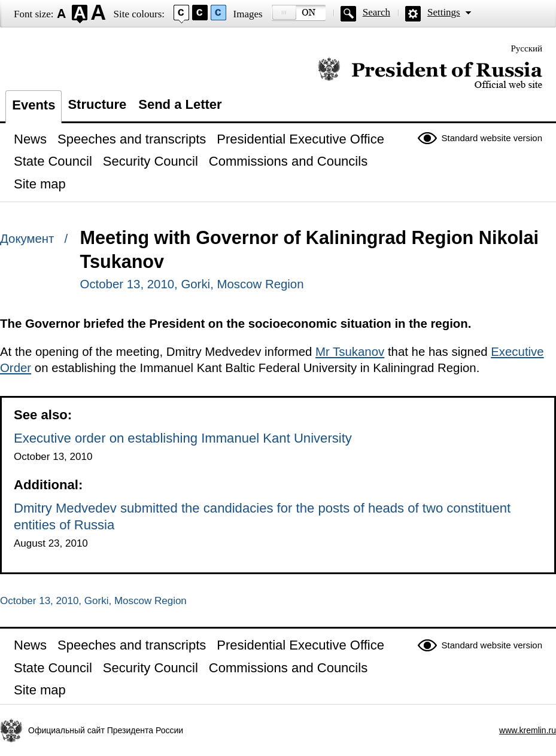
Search (376, 12)
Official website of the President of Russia (430, 73)
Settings (444, 12)
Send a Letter (180, 104)
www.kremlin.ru (528, 730)
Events (34, 105)
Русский (527, 48)
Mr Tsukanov (350, 352)
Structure (97, 104)
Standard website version (492, 138)
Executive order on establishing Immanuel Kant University (183, 438)
